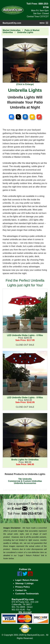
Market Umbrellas (12, 30)
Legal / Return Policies (27, 580)
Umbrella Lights (25, 32)
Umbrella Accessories (25, 483)
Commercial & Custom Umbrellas (25, 481)
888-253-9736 (32, 514)
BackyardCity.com (12, 23)
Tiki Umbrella (25, 479)
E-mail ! (20, 508)
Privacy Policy (23, 587)
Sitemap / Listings (24, 583)
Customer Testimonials (27, 594)
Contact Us (21, 590)
